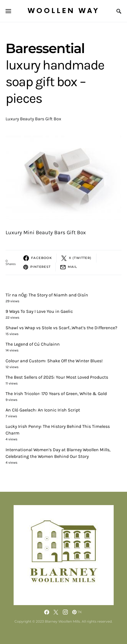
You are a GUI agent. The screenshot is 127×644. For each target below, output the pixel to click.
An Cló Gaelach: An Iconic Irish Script (43, 410)
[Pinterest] (77, 612)
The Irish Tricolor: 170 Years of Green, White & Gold (56, 394)
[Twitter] (56, 612)
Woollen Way (64, 11)
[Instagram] (65, 612)
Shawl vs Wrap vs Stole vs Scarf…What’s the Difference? (61, 328)
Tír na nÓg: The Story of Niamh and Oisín (47, 295)
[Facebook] (47, 612)
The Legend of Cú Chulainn (33, 344)
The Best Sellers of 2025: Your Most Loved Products (57, 377)
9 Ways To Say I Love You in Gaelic (39, 311)
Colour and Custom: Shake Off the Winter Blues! (54, 361)
